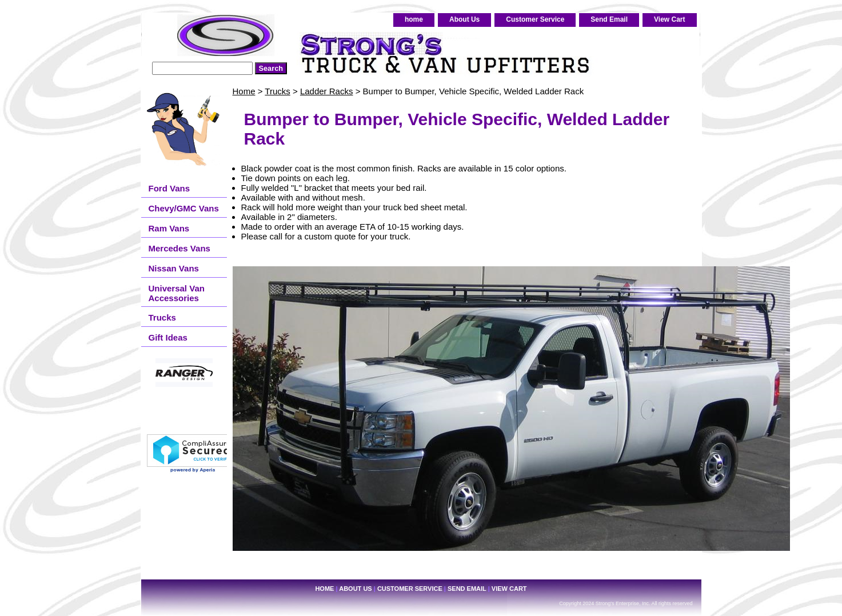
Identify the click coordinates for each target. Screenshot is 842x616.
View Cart (669, 19)
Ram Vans (169, 228)
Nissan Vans (174, 268)
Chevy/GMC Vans (184, 208)
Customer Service (535, 19)
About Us (464, 19)
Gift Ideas (168, 337)
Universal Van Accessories (177, 293)
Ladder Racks (327, 91)
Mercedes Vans (179, 248)
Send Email (609, 19)
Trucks (277, 91)
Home (244, 91)
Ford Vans (169, 188)
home (414, 19)
